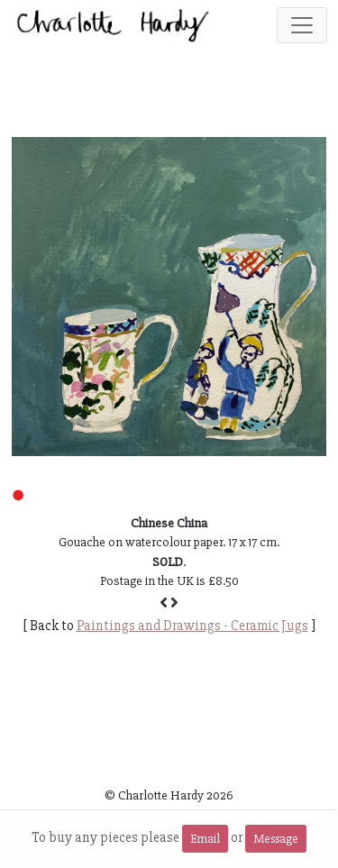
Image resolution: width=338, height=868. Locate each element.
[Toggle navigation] (302, 25)
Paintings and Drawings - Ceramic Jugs (192, 626)
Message (276, 839)
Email (205, 839)
